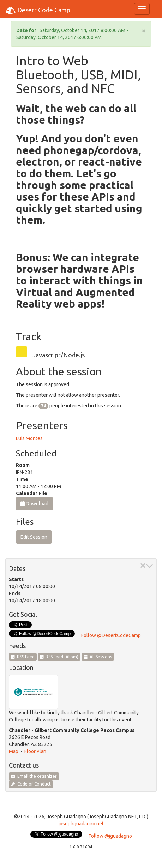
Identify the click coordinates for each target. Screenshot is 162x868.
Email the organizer (34, 776)
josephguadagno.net (81, 824)
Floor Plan (35, 751)
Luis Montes (29, 438)
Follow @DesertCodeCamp (111, 635)
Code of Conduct (31, 784)
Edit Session (34, 537)
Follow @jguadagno (110, 836)
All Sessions (98, 657)
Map (14, 751)
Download (34, 504)
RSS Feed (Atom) (59, 657)
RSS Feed (23, 657)
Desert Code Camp (38, 11)
